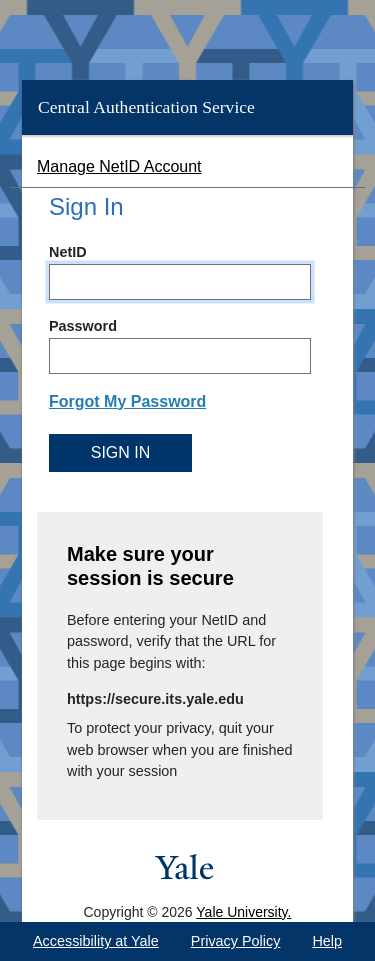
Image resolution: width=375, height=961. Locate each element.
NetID (68, 252)
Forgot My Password (127, 401)
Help (327, 941)
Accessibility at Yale (96, 941)
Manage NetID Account (119, 166)
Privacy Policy (236, 941)
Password (83, 326)
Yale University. (243, 912)
